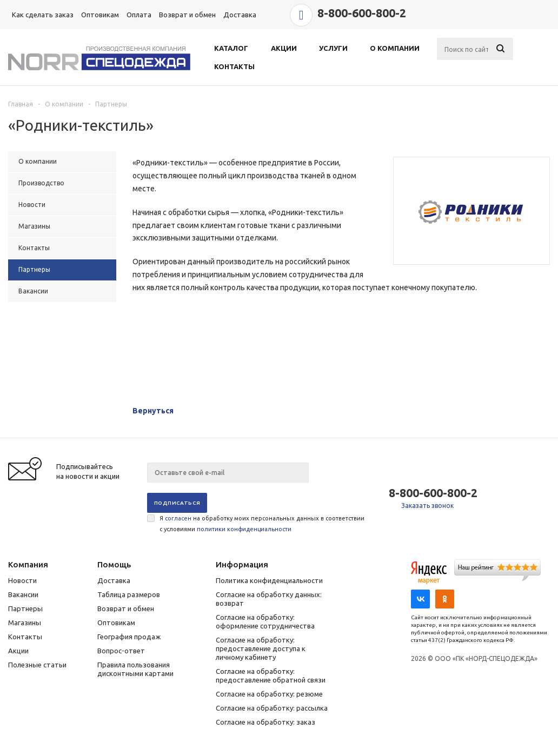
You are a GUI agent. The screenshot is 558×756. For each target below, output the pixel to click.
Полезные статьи (37, 665)
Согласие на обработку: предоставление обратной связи (271, 675)
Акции (18, 651)
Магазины (25, 623)
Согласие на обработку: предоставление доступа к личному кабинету (261, 648)
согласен (178, 518)
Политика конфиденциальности (269, 580)
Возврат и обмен (126, 608)
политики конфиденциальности (244, 529)
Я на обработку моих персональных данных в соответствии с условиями (262, 524)
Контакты (25, 637)
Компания (28, 564)
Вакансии (23, 594)
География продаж (129, 637)
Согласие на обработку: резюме (269, 694)
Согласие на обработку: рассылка (272, 708)
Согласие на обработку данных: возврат (269, 599)
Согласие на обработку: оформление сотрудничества (265, 621)
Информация (242, 564)
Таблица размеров (129, 594)
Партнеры (25, 608)
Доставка (114, 580)
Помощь (114, 564)
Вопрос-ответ (121, 651)
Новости (22, 580)
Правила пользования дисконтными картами (135, 669)
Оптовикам (116, 623)
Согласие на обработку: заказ (265, 722)
